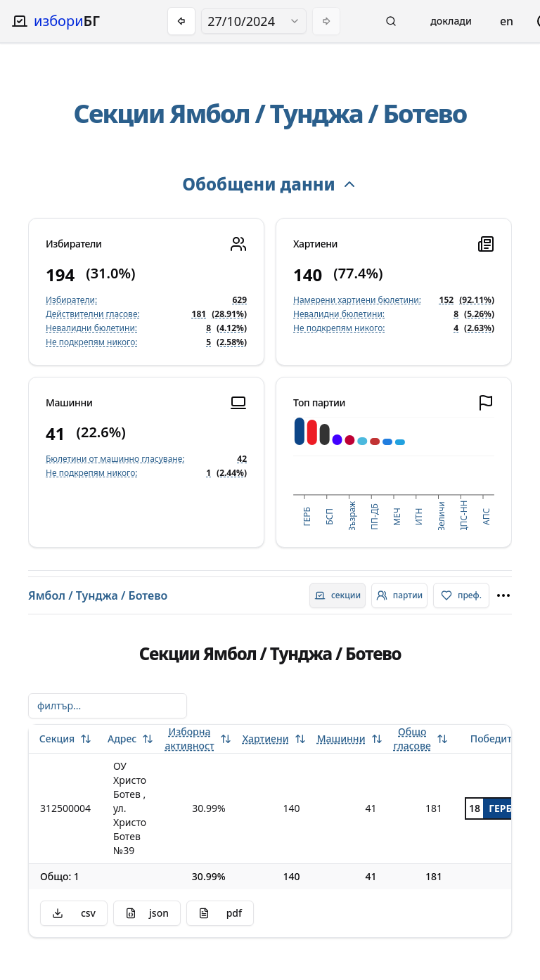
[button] (391, 21)
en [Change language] (507, 21)
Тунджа (316, 114)
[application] (394, 473)
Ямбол (210, 114)
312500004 (65, 808)
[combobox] (254, 21)
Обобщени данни (270, 184)
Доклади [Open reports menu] (451, 21)
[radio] (337, 595)
